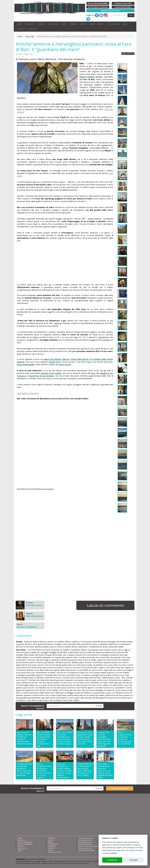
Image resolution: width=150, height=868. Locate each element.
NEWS (19, 850)
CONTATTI (32, 29)
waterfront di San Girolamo (42, 376)
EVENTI (92, 24)
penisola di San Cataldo (51, 373)
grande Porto (55, 362)
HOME (20, 24)
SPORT (64, 24)
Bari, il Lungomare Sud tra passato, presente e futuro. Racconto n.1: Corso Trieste (44, 771)
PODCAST (21, 29)
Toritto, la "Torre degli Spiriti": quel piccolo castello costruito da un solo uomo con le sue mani (85, 738)
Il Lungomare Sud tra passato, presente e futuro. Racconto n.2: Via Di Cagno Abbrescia (24, 770)
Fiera (93, 373)
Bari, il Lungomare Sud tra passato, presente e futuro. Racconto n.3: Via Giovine (125, 738)
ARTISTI (83, 24)
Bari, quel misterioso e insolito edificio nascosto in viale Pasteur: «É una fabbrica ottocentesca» (64, 771)
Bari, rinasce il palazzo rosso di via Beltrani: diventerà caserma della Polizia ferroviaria (24, 738)
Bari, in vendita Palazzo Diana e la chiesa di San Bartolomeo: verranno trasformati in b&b (44, 739)
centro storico (65, 364)
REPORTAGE (53, 24)
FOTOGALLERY (113, 24)
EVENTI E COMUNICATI (25, 844)
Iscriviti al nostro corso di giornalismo (91, 846)
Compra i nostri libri (85, 848)
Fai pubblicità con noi (85, 842)
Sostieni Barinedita (85, 844)
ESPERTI (101, 24)
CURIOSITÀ (41, 24)
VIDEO (125, 24)
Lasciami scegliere (110, 853)
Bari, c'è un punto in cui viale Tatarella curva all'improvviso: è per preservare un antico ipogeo (65, 738)
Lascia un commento (105, 605)
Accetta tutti (112, 860)
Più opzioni (134, 860)
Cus (89, 362)
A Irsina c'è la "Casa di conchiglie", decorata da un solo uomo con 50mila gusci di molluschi (104, 739)
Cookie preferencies (55, 852)
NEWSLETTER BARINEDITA (33, 707)
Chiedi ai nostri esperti (86, 838)
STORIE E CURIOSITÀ (24, 842)
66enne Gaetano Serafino (91, 77)
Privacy (50, 850)
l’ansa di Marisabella (26, 364)
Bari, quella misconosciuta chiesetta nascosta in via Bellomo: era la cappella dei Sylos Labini (105, 771)
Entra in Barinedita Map (86, 850)
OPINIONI (73, 24)
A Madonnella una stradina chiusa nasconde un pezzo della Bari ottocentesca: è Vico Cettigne (85, 770)
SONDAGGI (52, 846)
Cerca (131, 15)
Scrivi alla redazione (85, 840)
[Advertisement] (65, 263)
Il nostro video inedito (120, 788)
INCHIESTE (29, 24)
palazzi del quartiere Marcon (56, 359)
